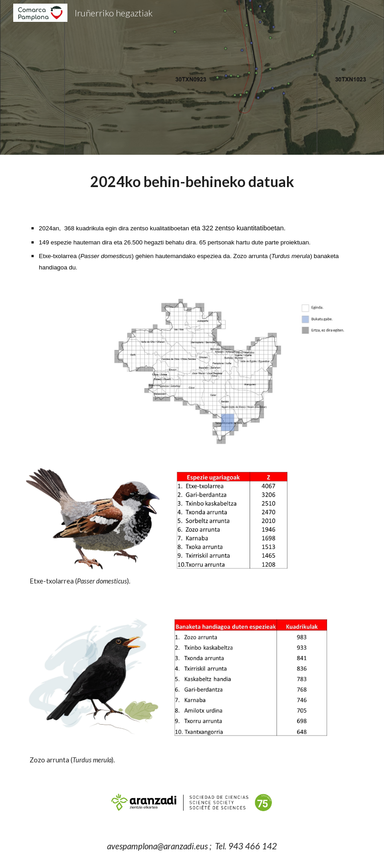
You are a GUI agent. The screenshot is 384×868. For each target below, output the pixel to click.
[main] (192, 181)
